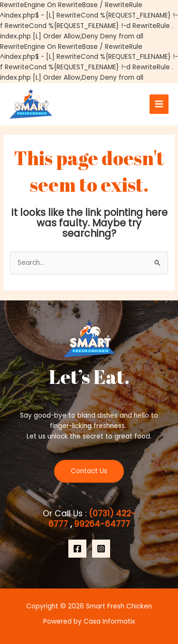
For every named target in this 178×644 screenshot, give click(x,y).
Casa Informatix (109, 621)
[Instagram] (101, 549)
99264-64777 (101, 524)
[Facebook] (77, 549)
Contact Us (89, 471)
